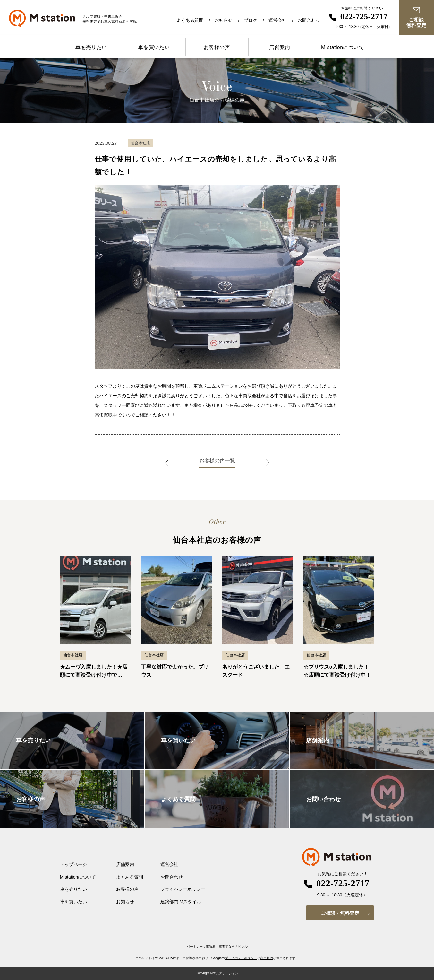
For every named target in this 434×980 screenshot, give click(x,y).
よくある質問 (190, 20)
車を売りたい (91, 47)
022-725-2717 (364, 17)
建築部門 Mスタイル (181, 902)
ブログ (251, 20)
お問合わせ (309, 20)
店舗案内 (280, 47)
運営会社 (277, 20)
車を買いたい (154, 47)
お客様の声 (217, 47)
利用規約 (267, 958)
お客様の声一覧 (217, 461)
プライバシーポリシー (183, 889)
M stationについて (343, 47)
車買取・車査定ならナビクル (227, 946)
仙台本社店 (73, 655)
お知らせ (224, 20)
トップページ (73, 864)
